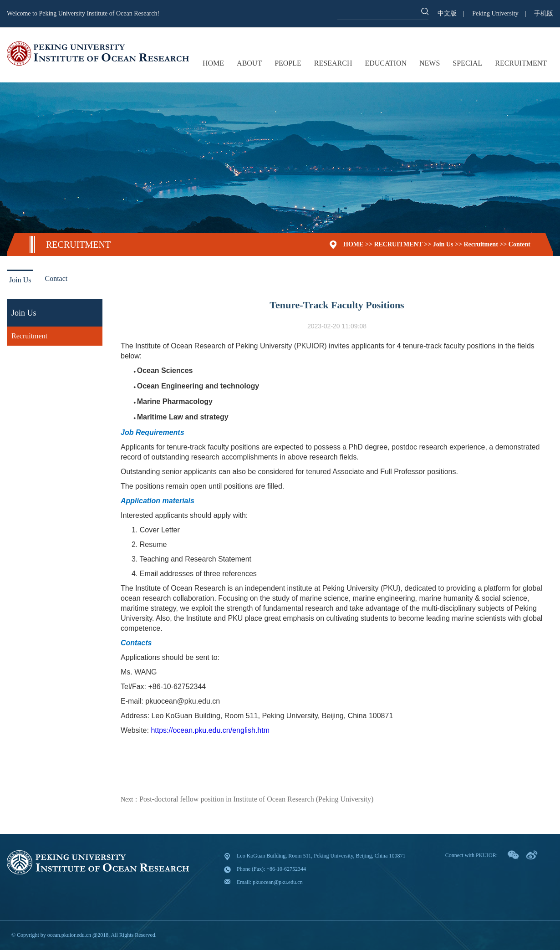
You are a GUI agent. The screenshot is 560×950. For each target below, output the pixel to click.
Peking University (495, 13)
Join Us (443, 244)
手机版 (544, 13)
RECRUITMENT (521, 63)
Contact (56, 278)
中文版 (447, 13)
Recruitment (481, 244)
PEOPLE (288, 63)
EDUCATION (386, 63)
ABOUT (249, 63)
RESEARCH (333, 63)
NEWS (430, 63)
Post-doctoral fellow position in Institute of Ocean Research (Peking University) (256, 799)
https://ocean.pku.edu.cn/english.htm (210, 730)
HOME (213, 63)
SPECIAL (467, 63)
